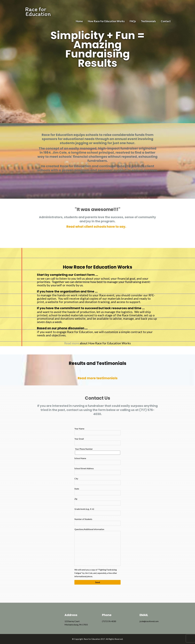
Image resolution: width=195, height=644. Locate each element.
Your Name (98, 431)
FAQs (133, 21)
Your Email (98, 441)
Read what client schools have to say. (96, 227)
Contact (166, 21)
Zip (98, 501)
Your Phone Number (98, 451)
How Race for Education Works (106, 21)
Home (79, 21)
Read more (72, 343)
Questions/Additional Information (98, 547)
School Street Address (98, 471)
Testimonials (148, 21)
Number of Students (98, 522)
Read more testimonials (98, 378)
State (98, 491)
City (98, 481)
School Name (98, 461)
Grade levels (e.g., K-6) (98, 512)
